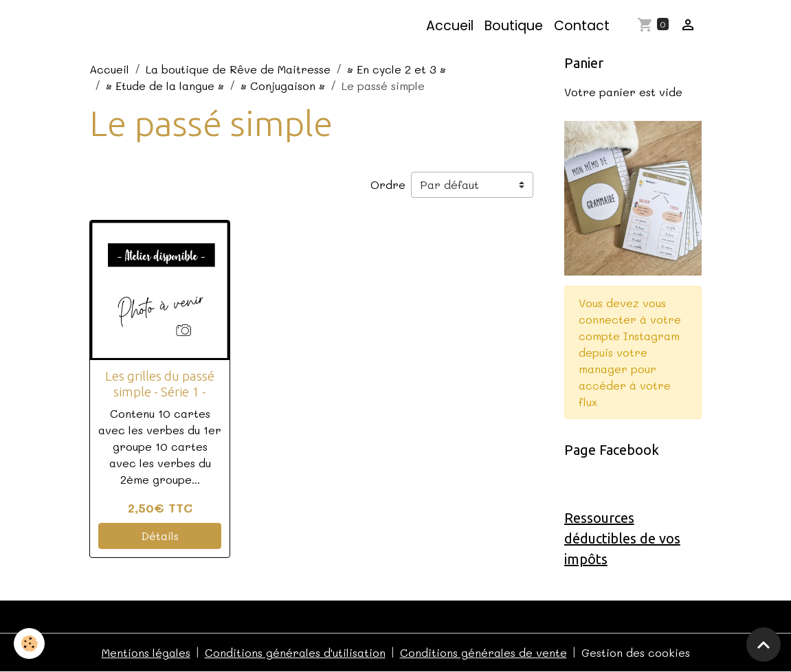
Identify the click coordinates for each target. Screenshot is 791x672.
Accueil (450, 26)
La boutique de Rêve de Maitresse (238, 69)
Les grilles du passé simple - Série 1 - (160, 384)
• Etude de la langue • (165, 86)
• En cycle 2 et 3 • (397, 69)
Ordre (388, 184)
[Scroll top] (764, 645)
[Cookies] (29, 643)
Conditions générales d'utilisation (295, 652)
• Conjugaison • (283, 86)
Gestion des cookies (636, 652)
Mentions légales (146, 652)
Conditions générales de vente (483, 652)
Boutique (514, 26)
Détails (160, 536)
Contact (582, 26)
